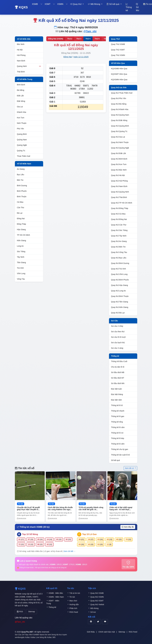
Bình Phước (22, 191)
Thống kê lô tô (117, 405)
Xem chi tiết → (70, 551)
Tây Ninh (21, 257)
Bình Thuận (22, 197)
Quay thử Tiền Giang (120, 302)
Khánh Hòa (22, 112)
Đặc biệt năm (117, 400)
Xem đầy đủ (128, 527)
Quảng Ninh (29, 66)
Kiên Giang (21, 240)
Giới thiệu (91, 631)
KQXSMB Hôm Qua (119, 69)
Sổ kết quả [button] (113, 4)
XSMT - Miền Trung (53, 602)
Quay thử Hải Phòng (119, 181)
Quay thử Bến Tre (118, 247)
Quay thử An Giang (119, 241)
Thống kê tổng (117, 422)
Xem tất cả (130, 468)
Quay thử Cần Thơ (119, 225)
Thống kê (129, 7)
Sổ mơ (92, 612)
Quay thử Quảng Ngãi (120, 148)
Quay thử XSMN (96, 597)
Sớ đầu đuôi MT (118, 378)
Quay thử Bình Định (119, 159)
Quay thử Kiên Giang (120, 307)
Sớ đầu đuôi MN (118, 383)
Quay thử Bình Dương (120, 263)
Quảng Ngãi (22, 145)
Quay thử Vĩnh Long (119, 274)
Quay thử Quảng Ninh (120, 192)
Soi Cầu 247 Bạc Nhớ (24, 634)
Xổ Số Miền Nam (24, 164)
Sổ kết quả (116, 460)
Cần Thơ (21, 208)
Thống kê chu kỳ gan (120, 449)
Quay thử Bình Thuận (120, 296)
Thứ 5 (97, 39)
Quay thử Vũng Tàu (119, 252)
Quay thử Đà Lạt (118, 313)
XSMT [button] (48, 4)
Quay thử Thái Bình (119, 197)
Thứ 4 (88, 39)
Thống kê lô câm (118, 427)
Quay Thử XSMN (118, 55)
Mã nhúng (93, 608)
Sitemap (29, 611)
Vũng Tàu (21, 279)
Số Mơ (137, 7)
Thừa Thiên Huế (24, 156)
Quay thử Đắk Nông (119, 120)
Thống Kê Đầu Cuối (119, 361)
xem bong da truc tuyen (57, 634)
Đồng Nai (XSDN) (56, 39)
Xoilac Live (35, 636)
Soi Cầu (114, 321)
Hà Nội (20, 50)
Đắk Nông (21, 101)
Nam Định (21, 61)
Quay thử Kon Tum (119, 164)
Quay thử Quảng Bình (120, 126)
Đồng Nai (21, 219)
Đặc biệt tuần (117, 389)
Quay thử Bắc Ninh (119, 170)
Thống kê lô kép (118, 438)
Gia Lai (20, 107)
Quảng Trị (21, 151)
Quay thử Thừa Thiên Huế (122, 93)
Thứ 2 (70, 39)
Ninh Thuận (22, 123)
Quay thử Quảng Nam (120, 115)
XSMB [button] (35, 4)
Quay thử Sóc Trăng (119, 230)
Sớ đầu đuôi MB (118, 372)
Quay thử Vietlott (96, 604)
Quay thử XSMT (96, 601)
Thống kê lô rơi (117, 433)
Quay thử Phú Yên (119, 98)
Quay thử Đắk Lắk (119, 153)
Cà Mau (20, 202)
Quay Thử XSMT (118, 50)
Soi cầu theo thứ (118, 332)
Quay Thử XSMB (118, 44)
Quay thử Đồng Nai (119, 219)
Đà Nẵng (21, 90)
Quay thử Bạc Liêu (119, 258)
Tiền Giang (21, 262)
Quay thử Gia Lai (118, 137)
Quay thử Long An (118, 291)
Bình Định (21, 85)
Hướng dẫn (73, 604)
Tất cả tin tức (74, 593)
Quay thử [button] (76, 4)
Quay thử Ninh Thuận (120, 142)
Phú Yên (20, 129)
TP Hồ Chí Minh (24, 235)
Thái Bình (21, 72)
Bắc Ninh (21, 44)
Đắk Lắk (20, 96)
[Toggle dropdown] (41, 4)
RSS (19, 611)
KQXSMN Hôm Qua (119, 80)
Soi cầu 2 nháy (117, 326)
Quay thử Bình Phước (120, 280)
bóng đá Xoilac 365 (48, 636)
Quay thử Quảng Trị (119, 131)
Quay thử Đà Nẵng (119, 104)
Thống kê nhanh (118, 411)
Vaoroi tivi (43, 634)
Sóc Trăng (21, 251)
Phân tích (72, 608)
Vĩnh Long (21, 273)
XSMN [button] (60, 4)
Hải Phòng (21, 55)
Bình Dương (22, 186)
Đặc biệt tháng (117, 394)
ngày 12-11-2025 (81, 57)
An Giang (21, 169)
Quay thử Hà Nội (118, 175)
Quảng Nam (22, 140)
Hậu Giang (21, 229)
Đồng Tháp (21, 224)
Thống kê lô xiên (118, 444)
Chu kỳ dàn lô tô (118, 367)
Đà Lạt (20, 213)
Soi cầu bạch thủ (118, 343)
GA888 (36, 634)
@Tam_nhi (90, 31)
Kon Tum (21, 118)
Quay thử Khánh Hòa (120, 109)
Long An (20, 246)
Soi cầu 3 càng (117, 348)
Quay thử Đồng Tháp (120, 208)
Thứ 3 (79, 39)
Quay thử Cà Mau (118, 214)
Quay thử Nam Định (119, 186)
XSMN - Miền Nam (55, 597)
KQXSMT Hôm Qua (119, 74)
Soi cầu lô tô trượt (118, 337)
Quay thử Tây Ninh (119, 236)
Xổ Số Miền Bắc (24, 39)
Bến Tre (20, 180)
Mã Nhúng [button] (94, 4)
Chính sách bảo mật (107, 631)
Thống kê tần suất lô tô (120, 455)
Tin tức (71, 597)
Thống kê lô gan (118, 416)
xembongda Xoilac (22, 636)
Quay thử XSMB (96, 593)
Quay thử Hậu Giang (120, 285)
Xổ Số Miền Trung (25, 79)
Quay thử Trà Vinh (119, 269)
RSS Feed (72, 612)
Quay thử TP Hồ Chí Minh (122, 203)
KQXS (21, 7)
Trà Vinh (20, 268)
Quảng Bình (22, 134)
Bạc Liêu (21, 175)
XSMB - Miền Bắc (55, 593)
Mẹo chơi (72, 601)
